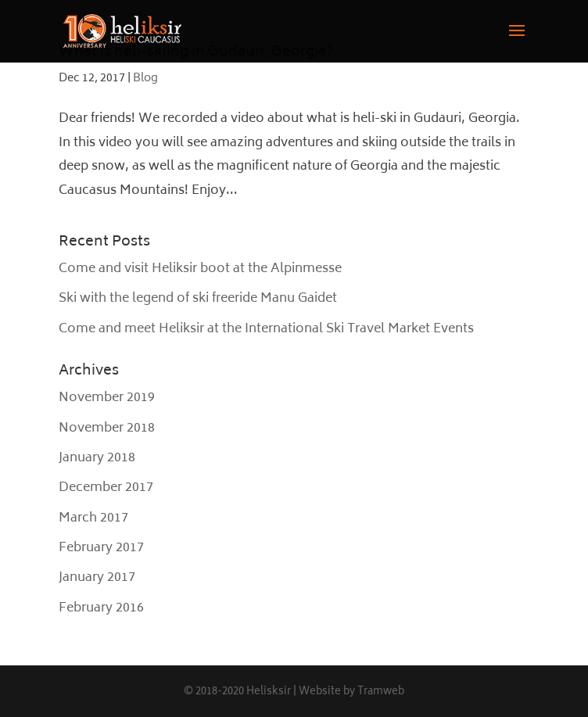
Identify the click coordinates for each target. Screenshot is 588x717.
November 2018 (107, 428)
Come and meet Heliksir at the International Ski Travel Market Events (266, 329)
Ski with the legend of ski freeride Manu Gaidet (198, 299)
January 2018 (97, 458)
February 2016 (101, 608)
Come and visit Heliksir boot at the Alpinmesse (200, 269)
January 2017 (97, 578)
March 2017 (93, 518)
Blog (145, 79)
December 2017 (106, 488)
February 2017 (101, 548)
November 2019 (107, 398)
